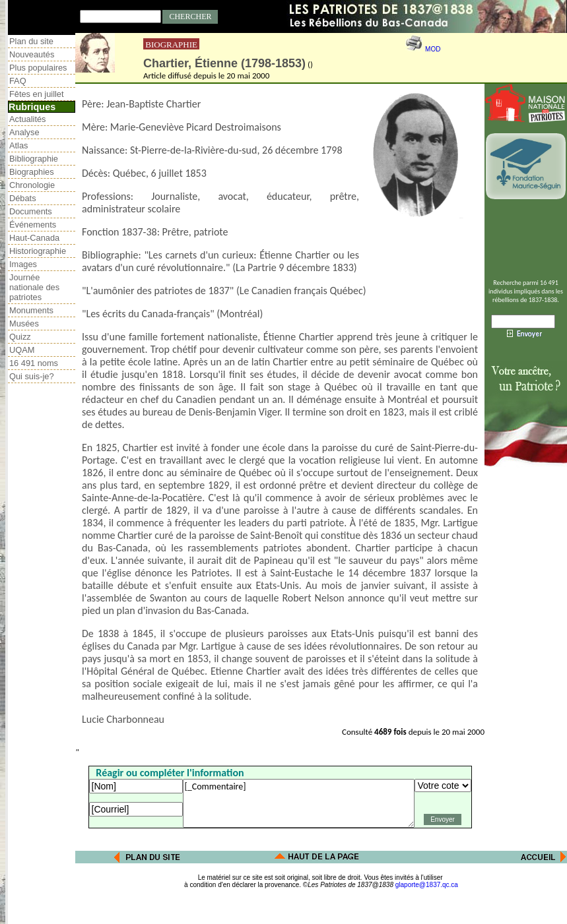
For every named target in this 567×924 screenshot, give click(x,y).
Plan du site (31, 41)
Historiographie (38, 251)
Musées (24, 323)
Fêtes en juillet (37, 94)
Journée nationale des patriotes (34, 287)
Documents (31, 211)
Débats (23, 198)
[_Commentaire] (299, 803)
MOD (433, 49)
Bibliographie (34, 159)
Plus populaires (38, 68)
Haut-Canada (34, 238)
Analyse (24, 132)
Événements (33, 225)
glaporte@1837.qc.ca (427, 885)
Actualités (27, 119)
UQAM (22, 350)
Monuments (31, 310)
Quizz (20, 337)
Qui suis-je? (32, 376)
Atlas (18, 145)
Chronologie (32, 185)
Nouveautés (32, 54)
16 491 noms (34, 363)
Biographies (32, 172)
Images (23, 264)
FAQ (18, 81)
